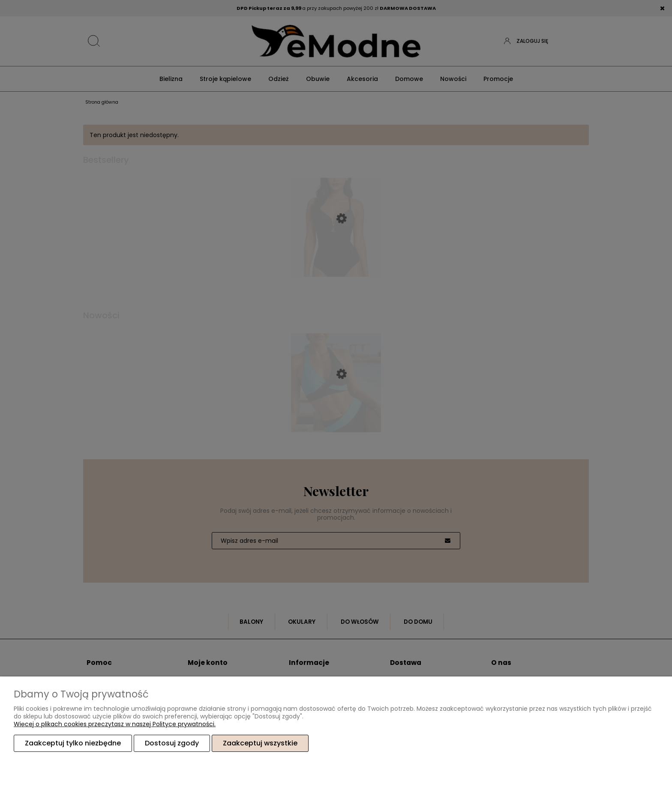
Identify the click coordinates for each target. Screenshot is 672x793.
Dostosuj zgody (172, 743)
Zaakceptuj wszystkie (260, 743)
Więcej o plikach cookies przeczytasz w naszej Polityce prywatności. (115, 724)
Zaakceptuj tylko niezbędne (73, 743)
